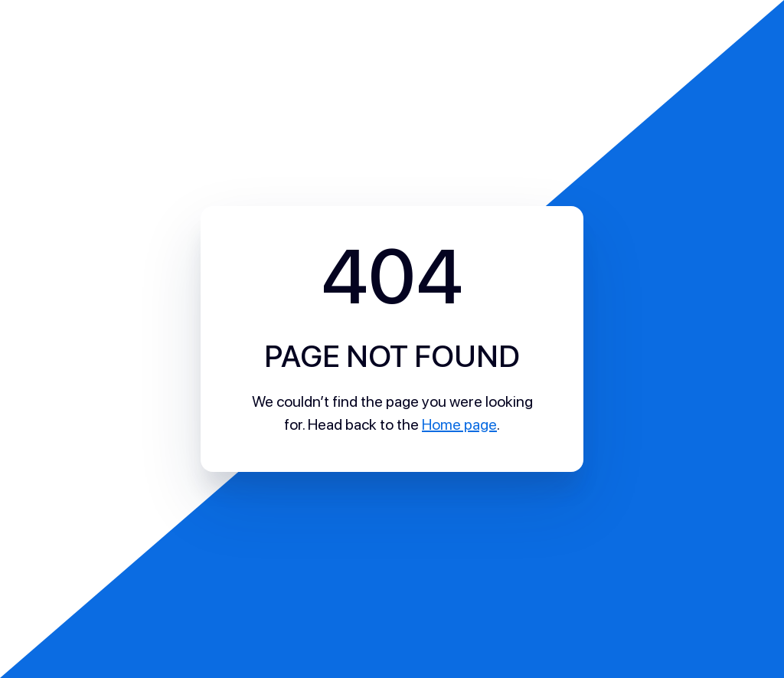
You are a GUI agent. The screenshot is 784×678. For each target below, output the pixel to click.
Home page (459, 424)
